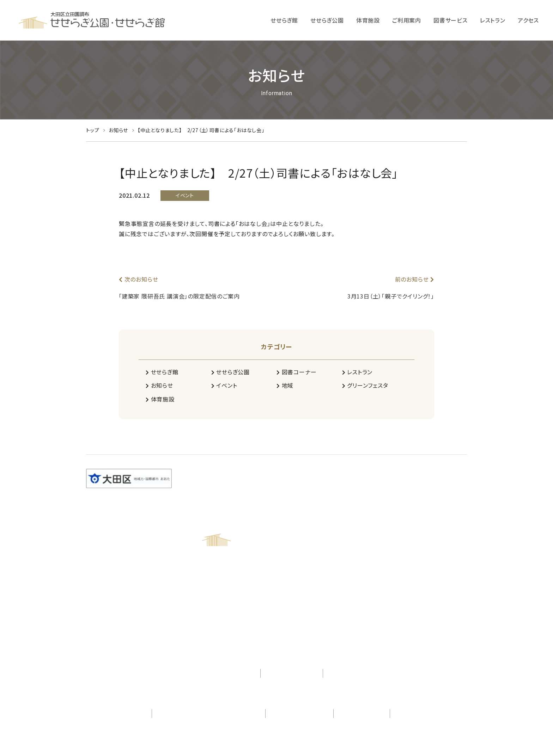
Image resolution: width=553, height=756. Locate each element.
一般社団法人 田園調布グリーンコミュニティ (209, 713)
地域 (285, 385)
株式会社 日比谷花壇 (120, 713)
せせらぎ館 (162, 372)
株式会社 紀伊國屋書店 (299, 713)
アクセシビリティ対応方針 (224, 673)
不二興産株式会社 (361, 713)
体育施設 (160, 399)
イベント (224, 385)
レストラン (357, 372)
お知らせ (159, 385)
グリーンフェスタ (365, 385)
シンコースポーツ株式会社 (427, 713)
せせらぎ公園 (230, 372)
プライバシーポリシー (292, 673)
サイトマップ (344, 673)
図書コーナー (296, 372)
